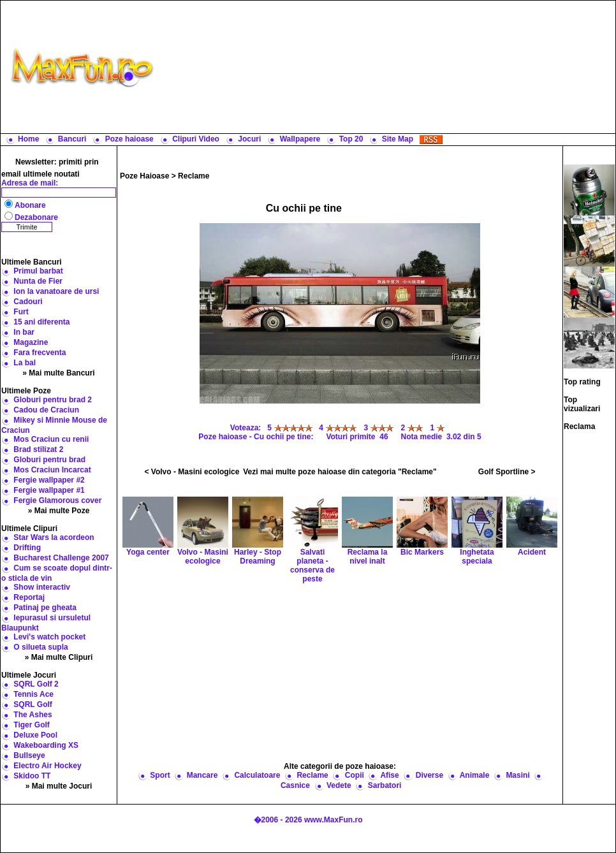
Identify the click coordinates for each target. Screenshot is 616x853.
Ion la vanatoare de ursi (56, 291)
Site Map (398, 139)
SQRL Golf (33, 704)
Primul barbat (38, 271)
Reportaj (29, 597)
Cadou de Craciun (46, 410)
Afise (389, 775)
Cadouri (28, 302)
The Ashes (33, 715)
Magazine (31, 342)
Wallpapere (300, 139)
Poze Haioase (144, 176)
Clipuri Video (196, 139)
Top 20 (351, 139)
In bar (24, 332)
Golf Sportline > (507, 472)
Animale (475, 775)
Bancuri (72, 139)
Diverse (429, 775)
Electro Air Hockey (47, 766)
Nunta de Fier (38, 281)
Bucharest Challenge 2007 (61, 558)
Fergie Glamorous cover (57, 500)
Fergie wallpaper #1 (49, 490)
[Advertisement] (388, 67)
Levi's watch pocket (49, 637)
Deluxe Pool (35, 735)
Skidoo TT (32, 776)
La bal (25, 363)
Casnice (295, 785)
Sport (160, 775)
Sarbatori (385, 785)
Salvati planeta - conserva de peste (312, 550)
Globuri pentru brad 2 (53, 400)
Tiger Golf (31, 725)
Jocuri (249, 139)
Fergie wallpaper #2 (49, 480)
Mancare (202, 775)
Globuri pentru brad (49, 460)
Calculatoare (257, 775)
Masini (517, 775)
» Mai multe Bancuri (58, 373)
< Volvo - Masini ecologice (192, 472)
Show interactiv (42, 587)
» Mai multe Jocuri (59, 786)
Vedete (339, 785)
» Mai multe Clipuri (59, 657)
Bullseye (29, 755)
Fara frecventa (40, 353)
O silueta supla (40, 647)
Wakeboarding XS (46, 745)
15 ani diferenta (41, 322)
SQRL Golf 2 (36, 684)
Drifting (27, 548)
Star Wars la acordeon (54, 537)
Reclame (194, 176)
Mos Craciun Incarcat (52, 470)
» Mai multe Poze (59, 511)
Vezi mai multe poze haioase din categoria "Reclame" (340, 472)
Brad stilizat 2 (38, 449)
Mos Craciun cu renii (51, 439)
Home (28, 139)
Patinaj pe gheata (45, 608)
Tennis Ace (33, 694)
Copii (355, 775)
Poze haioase (129, 139)
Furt (21, 312)
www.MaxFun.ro (334, 820)
